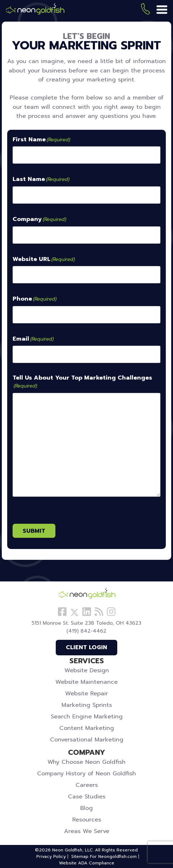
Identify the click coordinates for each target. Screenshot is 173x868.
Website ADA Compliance (87, 863)
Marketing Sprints (87, 705)
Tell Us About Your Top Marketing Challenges (82, 382)
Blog (86, 808)
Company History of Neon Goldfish (86, 774)
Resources (87, 820)
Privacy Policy (51, 856)
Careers (87, 785)
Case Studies (87, 797)
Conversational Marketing (87, 740)
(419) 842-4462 (145, 10)
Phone (35, 299)
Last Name (41, 180)
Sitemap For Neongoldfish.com (104, 856)
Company (39, 220)
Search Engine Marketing (87, 717)
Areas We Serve (87, 831)
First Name (41, 140)
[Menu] (162, 10)
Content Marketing (87, 728)
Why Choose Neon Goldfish (86, 762)
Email (33, 339)
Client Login (86, 647)
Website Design (87, 670)
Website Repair (86, 694)
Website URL (44, 260)
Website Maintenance (86, 682)
